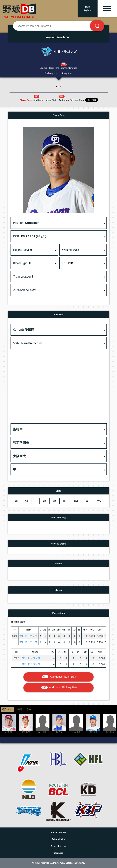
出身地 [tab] (19, 709)
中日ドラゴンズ (29, 636)
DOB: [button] (30, 236)
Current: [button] (24, 330)
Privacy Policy (58, 839)
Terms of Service (59, 846)
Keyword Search (58, 37)
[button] (59, 429)
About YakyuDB (59, 832)
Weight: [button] (71, 250)
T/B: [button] (67, 263)
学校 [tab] (29, 709)
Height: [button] (23, 250)
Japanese (59, 853)
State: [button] (28, 343)
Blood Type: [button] (22, 263)
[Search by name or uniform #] (56, 26)
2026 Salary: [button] (25, 290)
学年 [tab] (10, 709)
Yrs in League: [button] (23, 277)
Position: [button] (26, 223)
